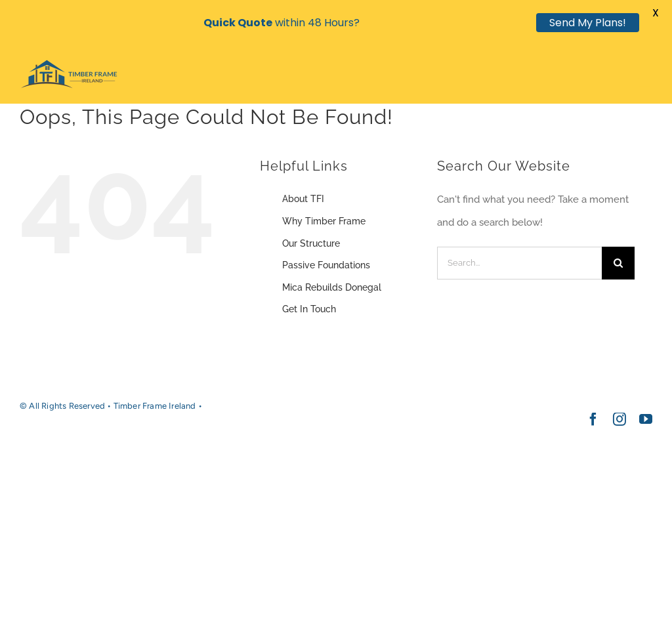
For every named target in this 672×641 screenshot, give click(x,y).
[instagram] (619, 419)
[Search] (618, 263)
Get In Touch (309, 309)
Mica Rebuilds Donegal (332, 287)
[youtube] (646, 419)
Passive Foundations (326, 265)
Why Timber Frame (324, 221)
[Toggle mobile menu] (645, 82)
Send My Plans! (588, 23)
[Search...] (519, 263)
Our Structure (311, 243)
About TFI (303, 199)
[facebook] (593, 419)
